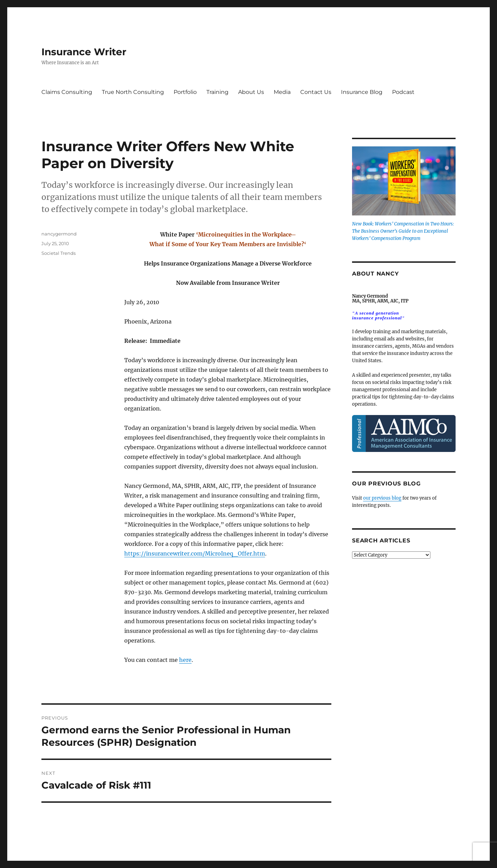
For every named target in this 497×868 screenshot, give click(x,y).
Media (282, 92)
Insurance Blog (362, 92)
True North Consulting (133, 92)
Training (217, 92)
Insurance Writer (84, 52)
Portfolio (185, 92)
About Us (251, 92)
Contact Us (316, 92)
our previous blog (382, 498)
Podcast (403, 92)
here (185, 660)
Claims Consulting (67, 92)
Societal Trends (59, 253)
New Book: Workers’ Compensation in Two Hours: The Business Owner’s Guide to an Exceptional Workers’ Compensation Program (403, 231)
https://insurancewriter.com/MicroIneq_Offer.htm (195, 553)
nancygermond (59, 234)
